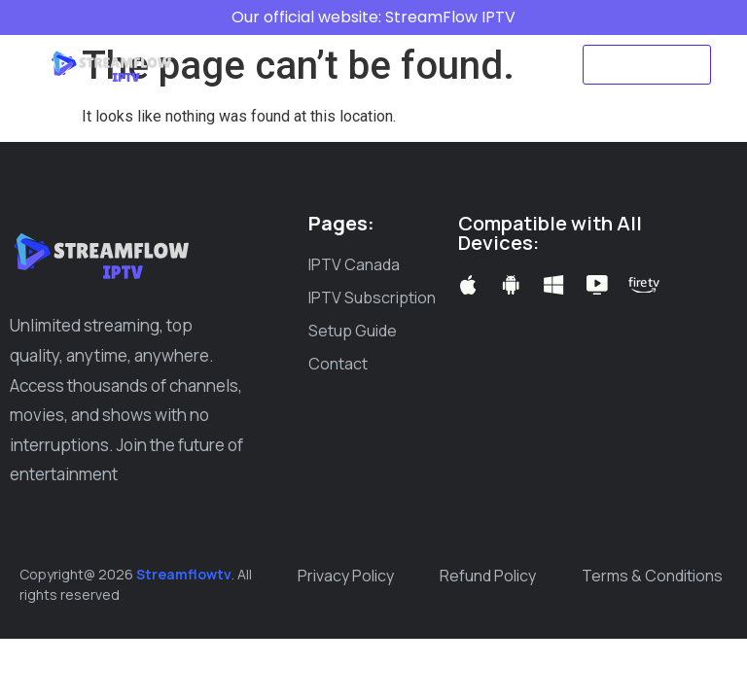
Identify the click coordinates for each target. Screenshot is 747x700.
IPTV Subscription (437, 42)
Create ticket (466, 87)
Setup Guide (278, 87)
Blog (371, 87)
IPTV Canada (293, 42)
